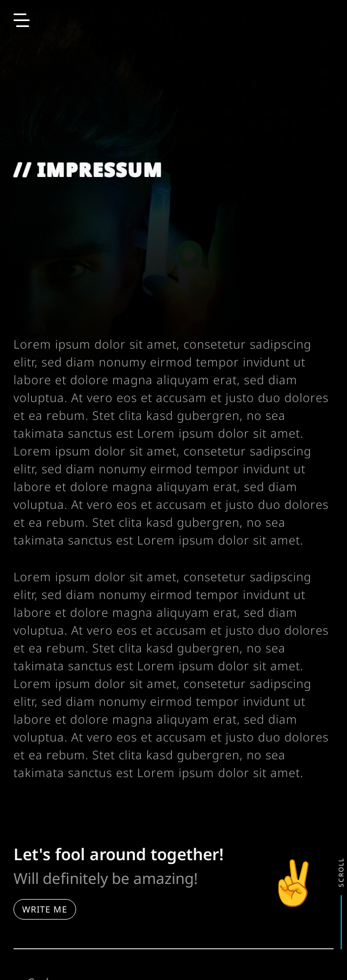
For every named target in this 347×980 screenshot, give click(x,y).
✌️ (294, 883)
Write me (45, 909)
